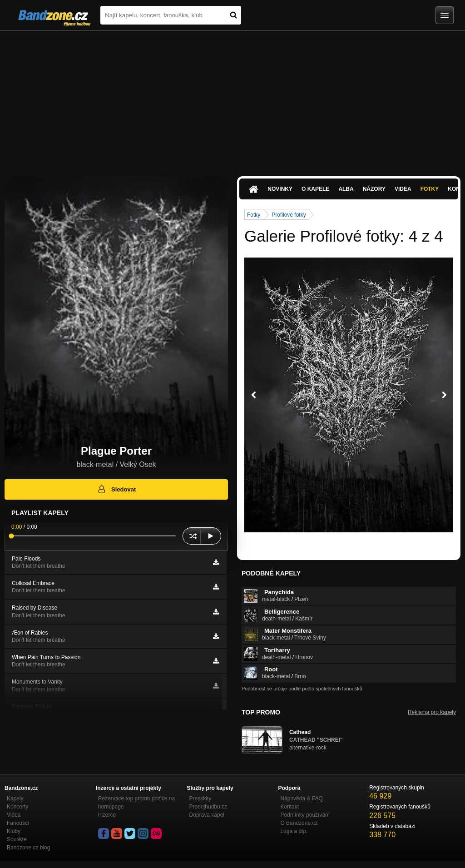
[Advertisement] (232, 99)
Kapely (15, 799)
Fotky (430, 189)
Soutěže (17, 839)
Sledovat (116, 489)
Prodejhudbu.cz (208, 807)
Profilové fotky (289, 215)
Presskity (200, 799)
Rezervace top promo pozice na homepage (136, 803)
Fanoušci (18, 823)
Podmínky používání (305, 815)
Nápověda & (301, 799)
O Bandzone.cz (299, 823)
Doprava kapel (207, 815)
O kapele (315, 189)
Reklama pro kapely (432, 712)
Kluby (14, 831)
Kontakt (289, 807)
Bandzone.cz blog (28, 848)
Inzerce (107, 815)
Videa (403, 189)
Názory (374, 189)
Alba (346, 189)
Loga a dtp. (294, 831)
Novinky (280, 189)
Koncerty (17, 807)
